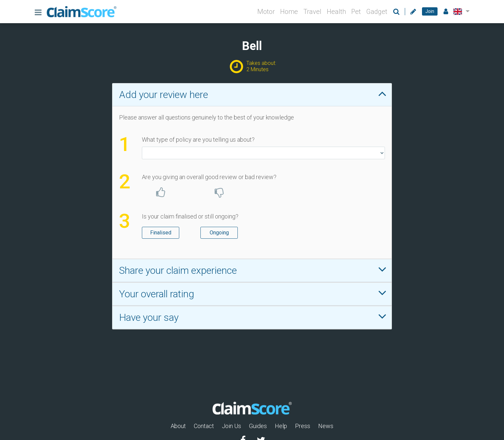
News (326, 426)
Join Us (231, 426)
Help (281, 426)
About (178, 426)
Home (289, 12)
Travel (312, 12)
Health (336, 12)
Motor (266, 12)
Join (430, 11)
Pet (356, 12)
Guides (258, 426)
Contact (204, 426)
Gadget (377, 12)
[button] (460, 12)
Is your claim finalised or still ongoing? (190, 216)
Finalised (161, 232)
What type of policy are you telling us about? (198, 140)
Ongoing (219, 232)
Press (303, 426)
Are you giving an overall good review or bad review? (209, 177)
